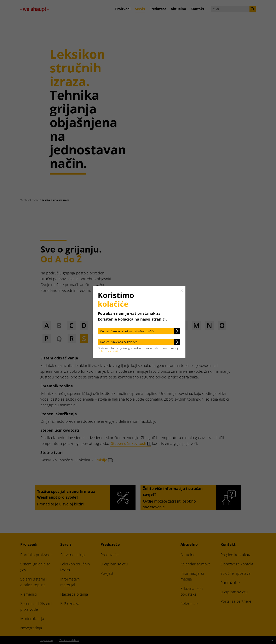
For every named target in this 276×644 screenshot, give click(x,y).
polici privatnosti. (108, 351)
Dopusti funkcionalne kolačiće (119, 342)
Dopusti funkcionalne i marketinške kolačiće (127, 331)
